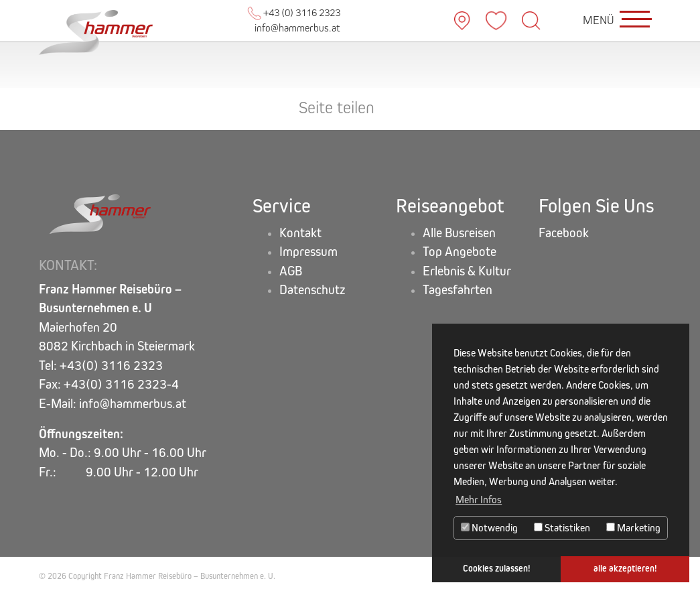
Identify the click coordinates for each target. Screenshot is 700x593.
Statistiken (562, 528)
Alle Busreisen (459, 233)
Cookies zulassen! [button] (497, 569)
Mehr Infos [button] (479, 500)
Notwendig (489, 528)
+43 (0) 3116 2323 (294, 12)
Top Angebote (460, 252)
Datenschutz (312, 290)
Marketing (633, 528)
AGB (291, 271)
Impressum (308, 252)
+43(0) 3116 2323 (111, 366)
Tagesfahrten (458, 290)
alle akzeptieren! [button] (625, 569)
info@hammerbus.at (297, 28)
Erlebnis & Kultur (467, 271)
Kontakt (300, 233)
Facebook (564, 233)
